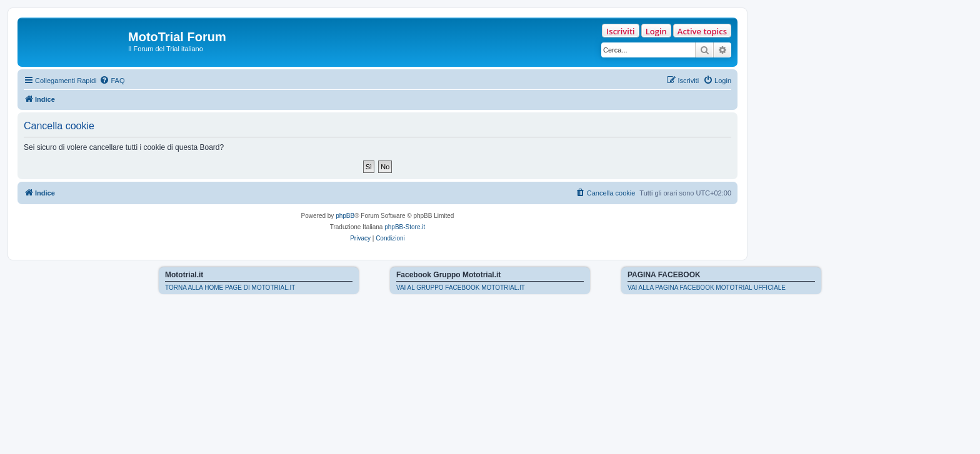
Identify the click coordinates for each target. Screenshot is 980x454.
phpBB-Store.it (405, 227)
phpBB (345, 216)
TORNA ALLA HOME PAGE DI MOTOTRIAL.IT (230, 288)
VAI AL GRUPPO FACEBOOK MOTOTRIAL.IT (461, 288)
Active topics (702, 31)
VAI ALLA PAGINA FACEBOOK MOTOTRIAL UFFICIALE (707, 288)
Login (656, 31)
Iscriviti (620, 31)
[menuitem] (112, 81)
